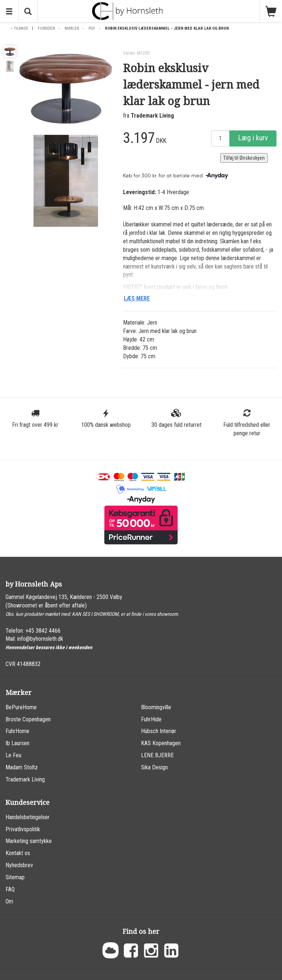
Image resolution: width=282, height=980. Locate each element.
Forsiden (46, 28)
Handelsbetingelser (28, 817)
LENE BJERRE (157, 755)
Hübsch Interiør (159, 731)
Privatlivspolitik (23, 829)
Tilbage (21, 28)
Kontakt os (18, 853)
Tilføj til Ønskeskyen (244, 158)
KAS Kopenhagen (161, 743)
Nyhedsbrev (19, 865)
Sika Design (154, 767)
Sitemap (15, 877)
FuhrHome (17, 731)
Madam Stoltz (22, 767)
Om (9, 901)
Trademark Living (152, 116)
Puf (92, 28)
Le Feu (13, 755)
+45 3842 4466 (43, 631)
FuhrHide (151, 719)
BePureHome (21, 707)
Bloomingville (156, 707)
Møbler (72, 28)
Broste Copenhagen (28, 719)
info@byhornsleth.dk (40, 639)
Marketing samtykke (29, 841)
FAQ (10, 889)
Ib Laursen (17, 743)
